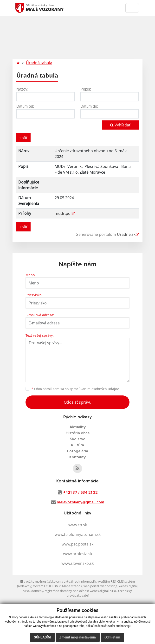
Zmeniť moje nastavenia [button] (78, 637)
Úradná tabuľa (39, 63)
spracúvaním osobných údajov (94, 389)
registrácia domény (58, 591)
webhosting (109, 586)
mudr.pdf (63, 213)
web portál (91, 586)
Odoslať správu (78, 402)
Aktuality (78, 427)
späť (23, 138)
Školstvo (78, 439)
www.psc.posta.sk (77, 544)
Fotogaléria (78, 451)
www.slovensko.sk (77, 563)
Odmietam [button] (112, 637)
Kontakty (77, 457)
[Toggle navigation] (132, 8)
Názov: (22, 89)
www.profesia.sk (78, 554)
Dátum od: (25, 106)
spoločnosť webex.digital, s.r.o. (95, 591)
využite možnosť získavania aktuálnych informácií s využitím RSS (68, 581)
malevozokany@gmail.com (81, 502)
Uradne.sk (126, 234)
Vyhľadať (120, 125)
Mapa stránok (72, 586)
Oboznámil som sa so (75, 389)
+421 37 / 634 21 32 (81, 493)
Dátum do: (89, 106)
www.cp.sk (78, 525)
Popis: (86, 89)
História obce (78, 433)
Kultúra (77, 445)
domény (37, 591)
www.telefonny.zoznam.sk (78, 534)
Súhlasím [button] (42, 637)
